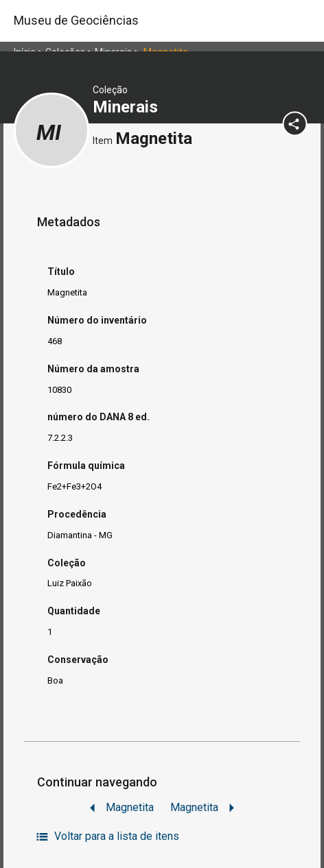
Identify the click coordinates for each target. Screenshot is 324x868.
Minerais (127, 107)
